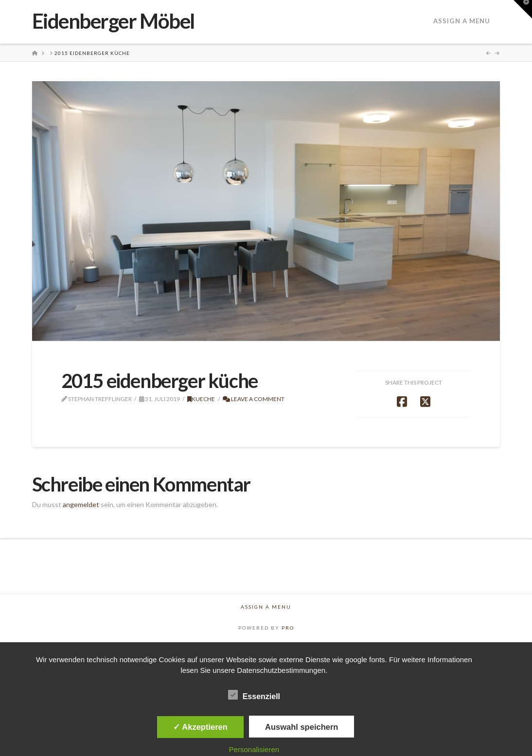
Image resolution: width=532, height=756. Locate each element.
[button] (523, 9)
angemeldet (81, 504)
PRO (288, 628)
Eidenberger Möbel (113, 21)
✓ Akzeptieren (200, 727)
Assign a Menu (462, 21)
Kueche (201, 399)
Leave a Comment (254, 399)
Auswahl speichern (301, 727)
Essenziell (254, 696)
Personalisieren (254, 749)
